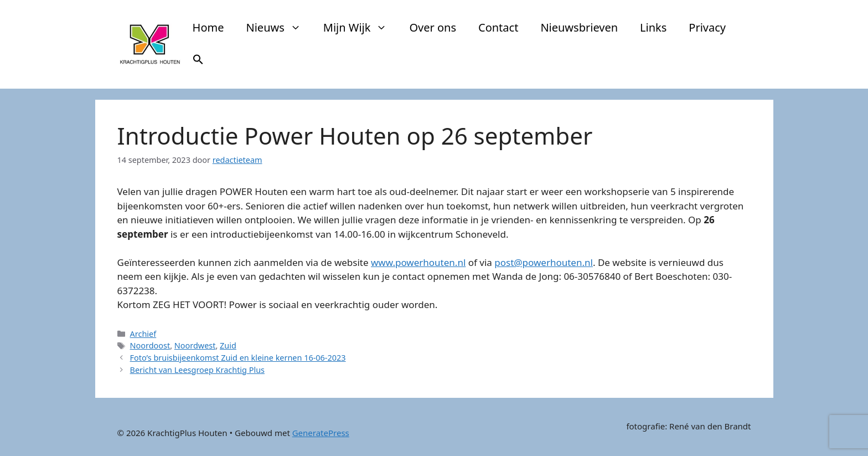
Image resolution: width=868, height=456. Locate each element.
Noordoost (150, 345)
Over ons (433, 27)
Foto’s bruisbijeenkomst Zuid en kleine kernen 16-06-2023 (238, 358)
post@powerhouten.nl (544, 262)
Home (208, 27)
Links (653, 27)
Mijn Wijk (361, 28)
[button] (198, 61)
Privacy (707, 27)
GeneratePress (321, 433)
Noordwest (195, 345)
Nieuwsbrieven (579, 27)
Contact (498, 27)
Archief (143, 334)
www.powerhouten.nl (418, 262)
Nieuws (279, 28)
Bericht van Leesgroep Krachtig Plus (197, 370)
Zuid (228, 345)
